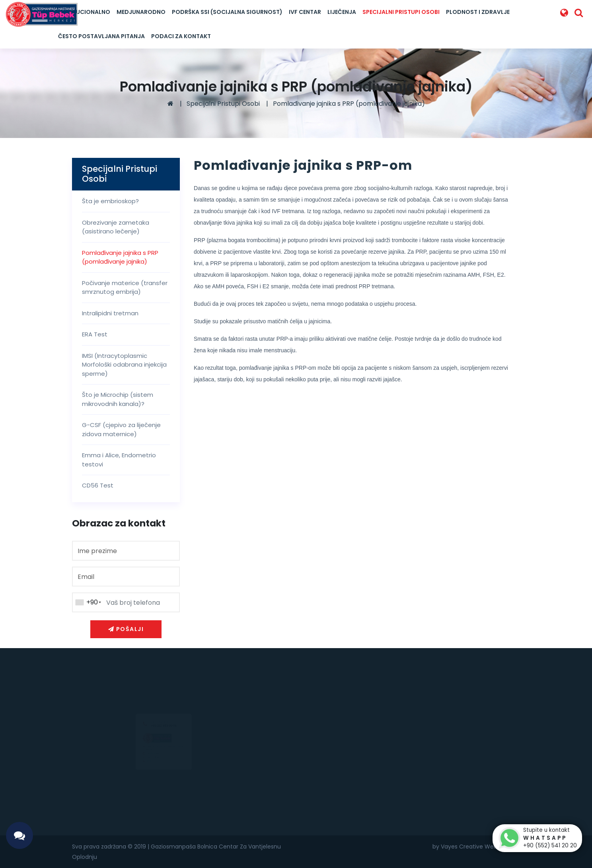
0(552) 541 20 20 (146, 757)
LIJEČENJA (342, 12)
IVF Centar (305, 12)
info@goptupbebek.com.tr (154, 770)
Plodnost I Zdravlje (478, 12)
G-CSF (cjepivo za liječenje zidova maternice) (121, 429)
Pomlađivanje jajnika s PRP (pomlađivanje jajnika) (349, 104)
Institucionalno (84, 12)
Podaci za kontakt (181, 36)
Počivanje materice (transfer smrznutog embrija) (125, 287)
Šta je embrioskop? (110, 201)
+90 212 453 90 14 (164, 706)
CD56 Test (98, 485)
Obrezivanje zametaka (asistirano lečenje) (116, 227)
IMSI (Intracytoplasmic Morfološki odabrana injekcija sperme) (124, 365)
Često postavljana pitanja (101, 36)
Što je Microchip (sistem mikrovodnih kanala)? (118, 399)
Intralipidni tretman (110, 313)
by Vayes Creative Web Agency (476, 847)
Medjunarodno (141, 12)
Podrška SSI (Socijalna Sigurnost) (227, 12)
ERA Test (95, 334)
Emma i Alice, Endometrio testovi (119, 460)
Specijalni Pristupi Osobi (401, 12)
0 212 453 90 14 (144, 763)
